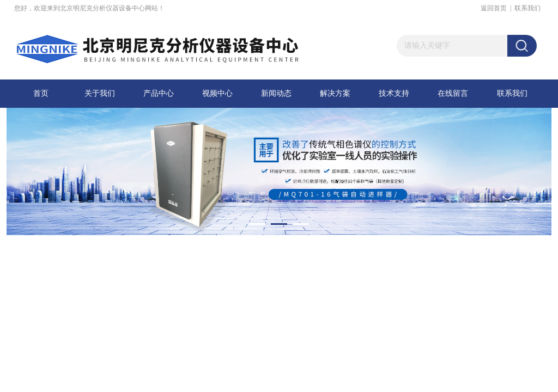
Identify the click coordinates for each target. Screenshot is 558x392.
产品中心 (159, 93)
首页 (41, 93)
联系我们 (527, 8)
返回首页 (494, 8)
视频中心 (217, 93)
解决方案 (335, 93)
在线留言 (453, 93)
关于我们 (100, 93)
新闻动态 (276, 93)
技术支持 (394, 93)
